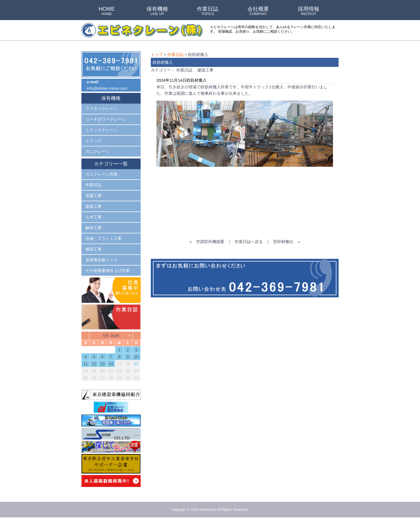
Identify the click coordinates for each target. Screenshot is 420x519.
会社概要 (258, 11)
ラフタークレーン (102, 109)
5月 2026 (111, 336)
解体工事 (93, 228)
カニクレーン (97, 151)
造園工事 (93, 196)
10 (136, 357)
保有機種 (157, 11)
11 (86, 364)
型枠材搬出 (283, 242)
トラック (93, 141)
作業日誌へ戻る (249, 242)
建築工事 (205, 70)
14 (111, 364)
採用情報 (309, 11)
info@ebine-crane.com (107, 88)
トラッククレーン (102, 130)
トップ (157, 54)
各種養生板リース (102, 260)
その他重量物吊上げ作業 (108, 270)
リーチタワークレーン (106, 119)
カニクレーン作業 (102, 174)
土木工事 (93, 217)
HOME (107, 11)
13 (102, 364)
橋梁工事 (93, 249)
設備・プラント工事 (104, 238)
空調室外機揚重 (210, 242)
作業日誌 (208, 11)
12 (94, 364)
